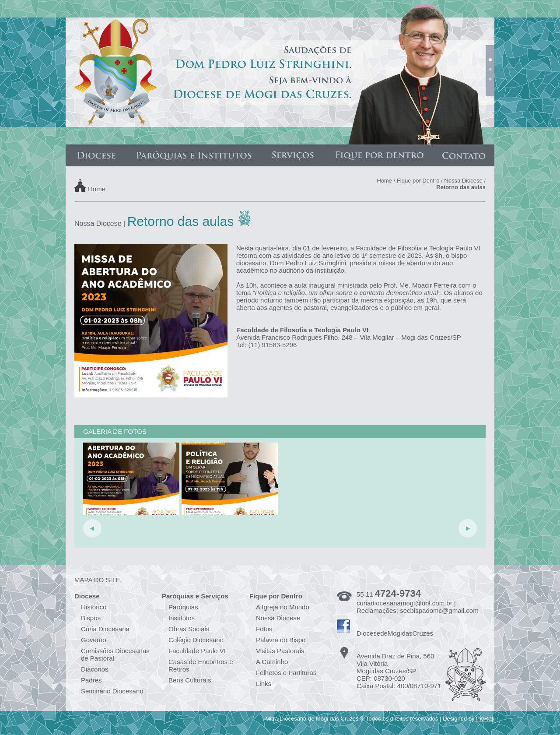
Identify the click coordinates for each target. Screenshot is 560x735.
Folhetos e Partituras (286, 673)
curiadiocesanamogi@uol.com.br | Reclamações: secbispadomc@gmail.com (418, 607)
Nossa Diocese (463, 181)
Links (264, 684)
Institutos (182, 618)
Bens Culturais (190, 680)
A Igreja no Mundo (283, 607)
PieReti (485, 719)
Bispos (91, 618)
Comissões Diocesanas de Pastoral (115, 654)
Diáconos (95, 669)
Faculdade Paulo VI (197, 651)
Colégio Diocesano (196, 640)
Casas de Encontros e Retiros (201, 665)
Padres (91, 680)
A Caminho (272, 662)
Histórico (94, 607)
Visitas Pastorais (280, 651)
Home (97, 188)
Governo (94, 640)
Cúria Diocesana (105, 629)
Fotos (264, 629)
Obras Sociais (189, 629)
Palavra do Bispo (281, 640)
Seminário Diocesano (112, 691)
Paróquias (183, 607)
